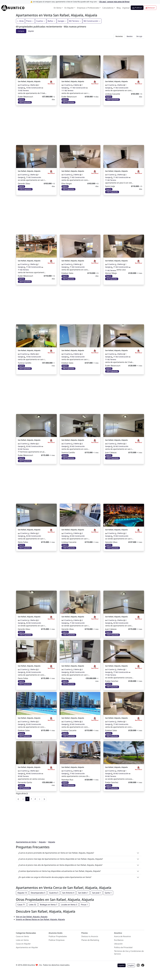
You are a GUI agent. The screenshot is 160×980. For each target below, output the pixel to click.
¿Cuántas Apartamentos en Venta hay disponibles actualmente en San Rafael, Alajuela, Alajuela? (59, 871)
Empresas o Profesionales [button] (88, 8)
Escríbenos (119, 940)
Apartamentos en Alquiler (27, 947)
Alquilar (31, 31)
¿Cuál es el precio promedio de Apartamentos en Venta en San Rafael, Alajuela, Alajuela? (56, 853)
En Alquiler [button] (69, 8)
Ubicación (118, 944)
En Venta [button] (58, 8)
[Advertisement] (80, 46)
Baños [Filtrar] (52, 21)
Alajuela (42, 842)
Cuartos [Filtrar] (41, 21)
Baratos (130, 36)
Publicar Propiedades (58, 936)
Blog (119, 8)
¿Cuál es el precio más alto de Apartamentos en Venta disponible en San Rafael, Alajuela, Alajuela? (60, 865)
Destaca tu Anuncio (90, 936)
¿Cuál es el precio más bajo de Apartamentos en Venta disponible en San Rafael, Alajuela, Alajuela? (61, 859)
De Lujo (139, 36)
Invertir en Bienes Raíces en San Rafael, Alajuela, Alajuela (40, 919)
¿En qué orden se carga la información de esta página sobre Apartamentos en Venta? (55, 877)
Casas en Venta (23, 936)
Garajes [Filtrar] (62, 21)
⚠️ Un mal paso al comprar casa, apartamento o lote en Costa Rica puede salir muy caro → (80, 2)
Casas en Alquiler (23, 944)
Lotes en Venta (22, 940)
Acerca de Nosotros (123, 936)
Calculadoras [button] (108, 8)
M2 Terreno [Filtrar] (75, 21)
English (131, 965)
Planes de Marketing (90, 940)
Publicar (137, 8)
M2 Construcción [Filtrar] (92, 21)
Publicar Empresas (57, 940)
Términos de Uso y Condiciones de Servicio (129, 952)
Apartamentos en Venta (26, 842)
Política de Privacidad (123, 947)
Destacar (150, 8)
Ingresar (126, 8)
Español (122, 965)
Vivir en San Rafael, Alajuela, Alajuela (32, 917)
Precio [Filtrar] (30, 21)
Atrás (20, 21)
